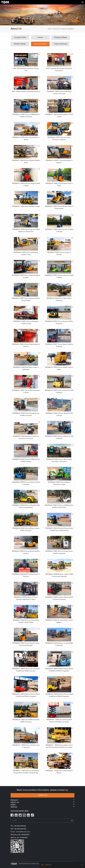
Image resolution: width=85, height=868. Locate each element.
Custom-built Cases (61, 44)
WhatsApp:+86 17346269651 (20, 835)
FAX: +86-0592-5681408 (18, 829)
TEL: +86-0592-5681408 (18, 826)
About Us (56, 29)
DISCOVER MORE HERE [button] (20, 811)
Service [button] (42, 807)
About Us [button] (42, 803)
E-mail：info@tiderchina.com (20, 832)
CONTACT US (42, 795)
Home (50, 29)
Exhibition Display (20, 44)
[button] (82, 865)
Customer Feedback (67, 29)
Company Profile (20, 37)
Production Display (61, 37)
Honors (40, 37)
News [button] (42, 805)
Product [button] (42, 800)
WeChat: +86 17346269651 (19, 838)
